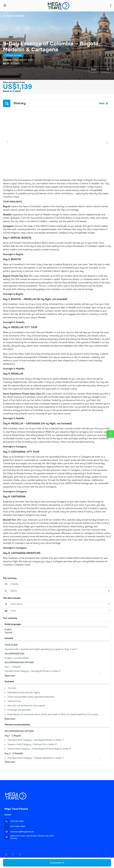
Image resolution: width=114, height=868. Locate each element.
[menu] (111, 6)
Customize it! (57, 863)
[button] (7, 142)
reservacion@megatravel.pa (22, 832)
